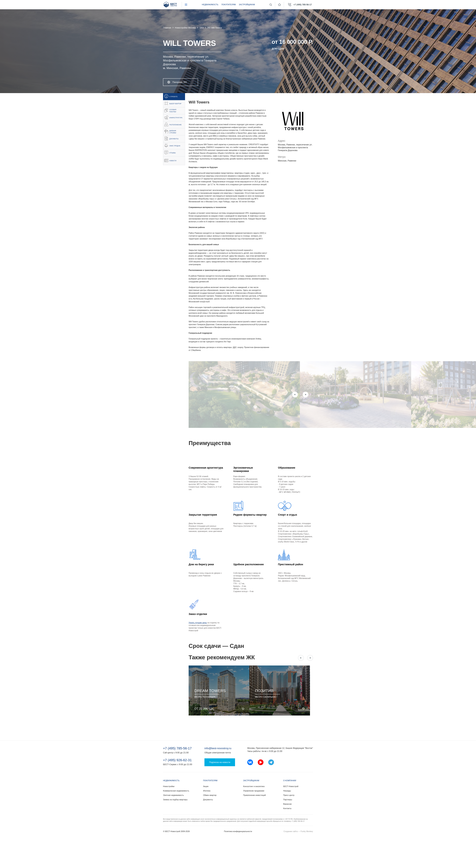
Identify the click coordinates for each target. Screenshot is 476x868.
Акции (206, 786)
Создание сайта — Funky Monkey (298, 831)
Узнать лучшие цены (198, 623)
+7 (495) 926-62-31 (177, 760)
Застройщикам (247, 5)
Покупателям (229, 5)
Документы (208, 800)
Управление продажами (254, 791)
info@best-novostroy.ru (218, 748)
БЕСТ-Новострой (291, 786)
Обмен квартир (210, 795)
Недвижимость (210, 5)
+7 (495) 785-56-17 (177, 748)
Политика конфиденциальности (238, 831)
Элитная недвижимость (173, 795)
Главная (167, 28)
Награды (287, 791)
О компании (290, 781)
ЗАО (202, 28)
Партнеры (288, 800)
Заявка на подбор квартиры (175, 800)
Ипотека (207, 791)
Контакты (287, 808)
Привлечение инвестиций (254, 795)
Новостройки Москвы (185, 28)
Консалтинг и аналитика (254, 786)
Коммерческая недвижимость (176, 791)
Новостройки (169, 786)
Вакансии (287, 804)
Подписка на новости (220, 762)
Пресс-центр (289, 795)
